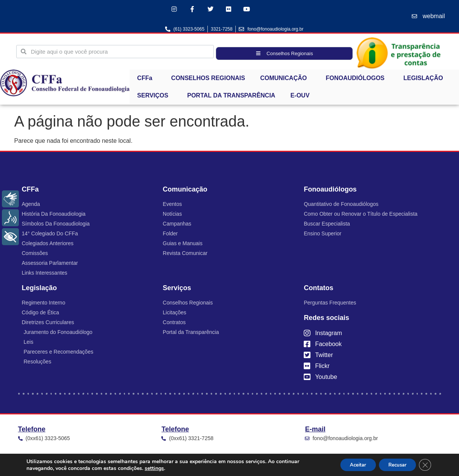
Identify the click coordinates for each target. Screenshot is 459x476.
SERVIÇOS (155, 97)
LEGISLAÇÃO (425, 79)
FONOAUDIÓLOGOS (357, 79)
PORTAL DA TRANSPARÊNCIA (231, 97)
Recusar (393, 464)
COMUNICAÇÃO (286, 79)
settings (154, 468)
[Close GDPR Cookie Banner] (424, 464)
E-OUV (300, 97)
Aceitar (349, 464)
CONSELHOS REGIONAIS (208, 79)
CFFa (147, 79)
